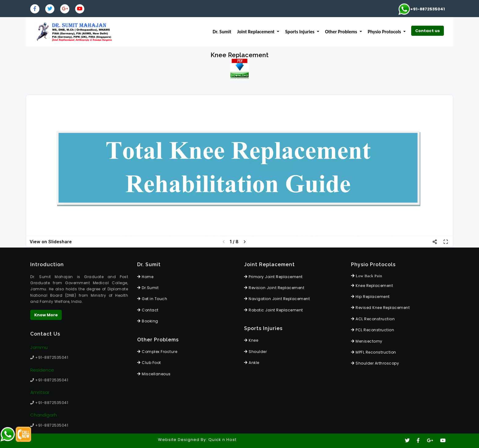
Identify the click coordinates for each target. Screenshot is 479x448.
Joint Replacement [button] (256, 32)
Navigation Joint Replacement (277, 299)
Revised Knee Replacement (380, 308)
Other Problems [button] (342, 32)
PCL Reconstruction (373, 330)
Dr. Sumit (222, 32)
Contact (148, 310)
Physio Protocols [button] (385, 32)
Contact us (428, 31)
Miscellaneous (154, 374)
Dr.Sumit (148, 288)
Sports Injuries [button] (300, 32)
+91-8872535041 (421, 9)
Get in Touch (152, 299)
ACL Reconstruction (373, 319)
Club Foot (149, 363)
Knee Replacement (372, 286)
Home (145, 277)
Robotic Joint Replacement (274, 310)
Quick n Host (222, 440)
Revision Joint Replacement (274, 288)
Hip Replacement (370, 297)
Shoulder (255, 352)
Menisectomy (367, 341)
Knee (251, 340)
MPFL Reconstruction (374, 352)
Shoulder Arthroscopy (375, 363)
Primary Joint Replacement (273, 277)
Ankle (252, 363)
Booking (148, 321)
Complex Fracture (157, 352)
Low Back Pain (367, 276)
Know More (46, 315)
